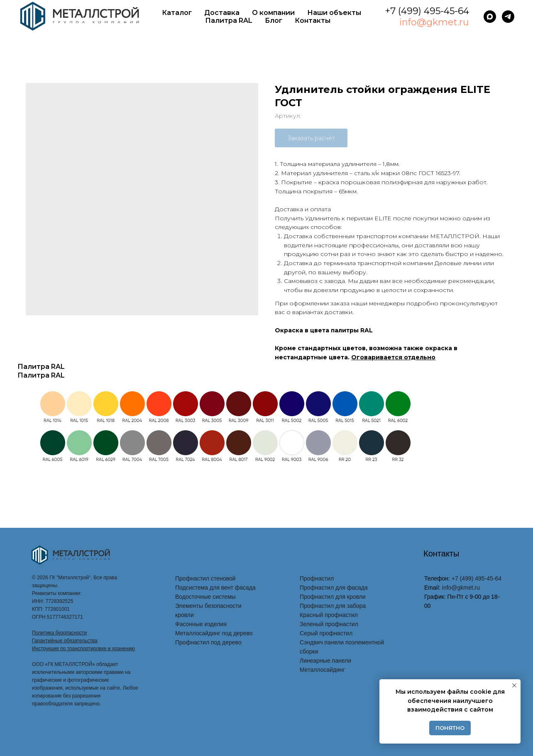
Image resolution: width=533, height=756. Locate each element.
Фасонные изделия (201, 624)
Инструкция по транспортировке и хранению (83, 649)
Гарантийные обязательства (65, 641)
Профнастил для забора (333, 606)
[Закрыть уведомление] (514, 685)
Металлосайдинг (322, 670)
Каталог (177, 13)
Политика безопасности (59, 633)
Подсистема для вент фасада (215, 588)
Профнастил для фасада (334, 588)
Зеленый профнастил (329, 624)
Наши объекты (334, 13)
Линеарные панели (325, 661)
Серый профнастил (326, 633)
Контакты (313, 21)
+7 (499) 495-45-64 (427, 11)
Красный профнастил (329, 615)
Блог (274, 21)
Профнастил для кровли (333, 597)
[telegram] (508, 17)
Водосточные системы (205, 597)
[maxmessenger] (490, 17)
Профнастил (317, 578)
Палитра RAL (229, 21)
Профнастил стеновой (205, 578)
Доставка (222, 13)
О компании (273, 13)
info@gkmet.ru (434, 22)
